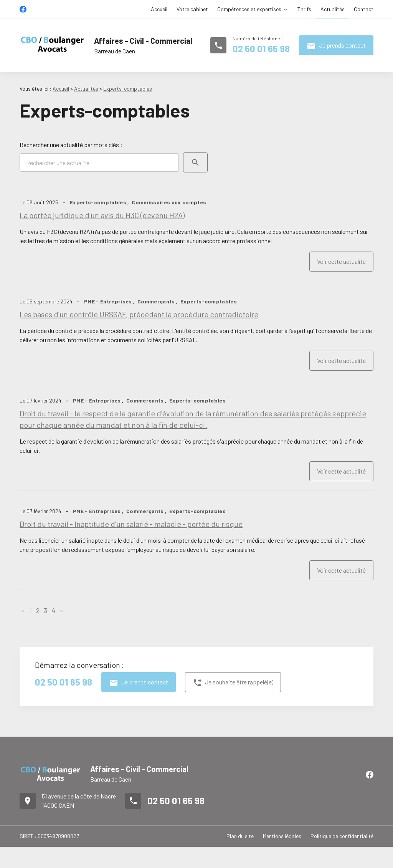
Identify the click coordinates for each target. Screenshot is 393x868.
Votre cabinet (192, 9)
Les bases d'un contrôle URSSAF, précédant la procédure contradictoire (139, 314)
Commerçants (156, 301)
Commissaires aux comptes (169, 202)
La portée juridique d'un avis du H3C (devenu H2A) (102, 215)
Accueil (159, 9)
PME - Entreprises (108, 301)
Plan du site (240, 836)
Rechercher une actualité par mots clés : (71, 145)
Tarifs (304, 9)
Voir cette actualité (341, 261)
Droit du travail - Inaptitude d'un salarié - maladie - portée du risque (131, 524)
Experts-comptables (128, 89)
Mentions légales (282, 836)
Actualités (333, 9)
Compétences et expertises (249, 9)
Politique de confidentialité (342, 836)
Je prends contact (336, 46)
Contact (364, 9)
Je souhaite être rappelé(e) (233, 683)
